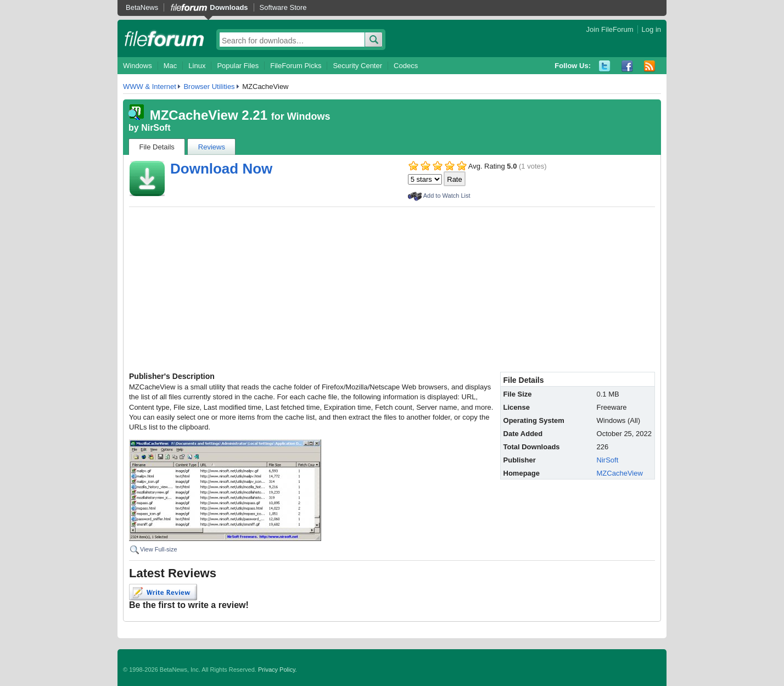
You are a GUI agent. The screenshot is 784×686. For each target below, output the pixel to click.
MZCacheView (620, 473)
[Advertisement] (392, 289)
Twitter (605, 66)
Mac (170, 66)
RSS (650, 66)
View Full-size (159, 549)
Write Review (163, 592)
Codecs (406, 66)
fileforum (164, 38)
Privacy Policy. (278, 670)
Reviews (212, 147)
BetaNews (142, 7)
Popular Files (238, 66)
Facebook (627, 66)
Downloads (229, 7)
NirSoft (156, 128)
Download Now (221, 169)
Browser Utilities (209, 87)
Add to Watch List (447, 196)
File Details (157, 147)
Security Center (357, 66)
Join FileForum (610, 29)
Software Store (283, 7)
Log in (651, 29)
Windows (138, 66)
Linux (197, 66)
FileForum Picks (296, 66)
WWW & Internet (150, 87)
